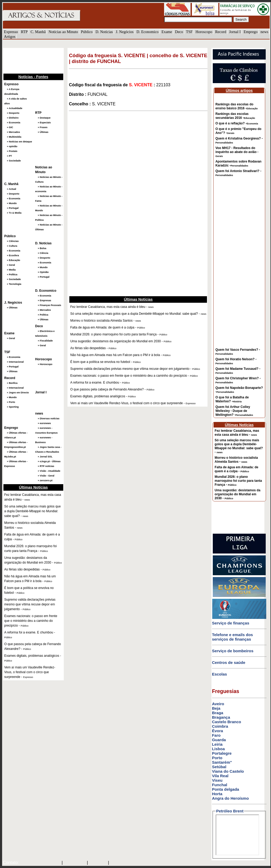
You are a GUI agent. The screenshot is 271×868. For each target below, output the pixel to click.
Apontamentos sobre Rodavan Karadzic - (238, 163)
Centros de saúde (229, 662)
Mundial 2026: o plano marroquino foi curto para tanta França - (238, 481)
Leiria (217, 744)
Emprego (250, 32)
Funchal (220, 785)
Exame (167, 32)
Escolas (220, 674)
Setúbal (219, 767)
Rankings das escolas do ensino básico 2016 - (237, 106)
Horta (217, 794)
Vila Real (220, 776)
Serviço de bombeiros (233, 651)
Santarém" (222, 762)
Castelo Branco (227, 722)
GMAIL (118, 863)
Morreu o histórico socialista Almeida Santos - (236, 460)
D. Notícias (104, 32)
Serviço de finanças (231, 623)
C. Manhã (38, 32)
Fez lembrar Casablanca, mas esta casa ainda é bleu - (237, 433)
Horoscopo (204, 32)
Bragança (221, 717)
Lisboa (218, 749)
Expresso (11, 32)
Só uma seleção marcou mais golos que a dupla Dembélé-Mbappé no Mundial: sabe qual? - (239, 446)
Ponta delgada (226, 789)
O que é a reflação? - (237, 123)
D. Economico (148, 32)
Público (87, 32)
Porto (217, 758)
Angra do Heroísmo (230, 798)
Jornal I (235, 32)
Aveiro (218, 704)
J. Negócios (125, 32)
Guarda (219, 740)
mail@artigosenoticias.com (39, 863)
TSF (189, 32)
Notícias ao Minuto (63, 32)
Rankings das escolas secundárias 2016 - (235, 116)
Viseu (217, 780)
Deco (179, 32)
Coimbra (220, 726)
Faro (216, 735)
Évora (218, 731)
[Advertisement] (29, 60)
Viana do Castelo (228, 771)
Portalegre (222, 753)
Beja (216, 708)
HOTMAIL (99, 863)
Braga (218, 713)
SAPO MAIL (75, 863)
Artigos (10, 37)
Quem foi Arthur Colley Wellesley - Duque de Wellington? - (234, 411)
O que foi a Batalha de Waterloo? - (232, 399)
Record (221, 32)
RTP (24, 32)
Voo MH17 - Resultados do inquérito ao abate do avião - (237, 152)
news (264, 32)
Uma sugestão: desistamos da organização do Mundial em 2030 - (238, 494)
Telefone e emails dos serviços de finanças (232, 637)
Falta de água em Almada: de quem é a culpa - (236, 469)
